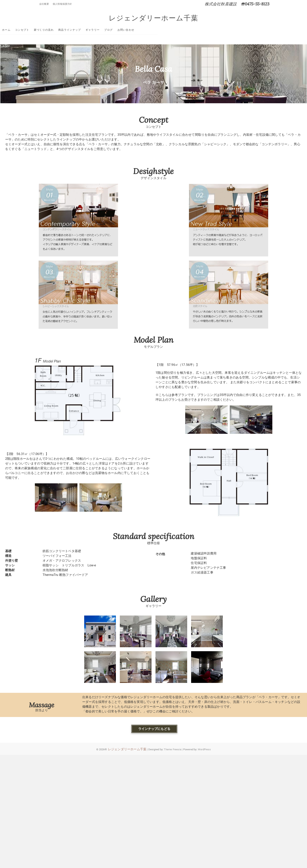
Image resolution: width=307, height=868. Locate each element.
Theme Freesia (173, 750)
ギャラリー (130, 30)
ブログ (146, 30)
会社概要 (44, 4)
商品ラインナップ (107, 30)
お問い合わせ (164, 30)
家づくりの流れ (81, 30)
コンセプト (60, 30)
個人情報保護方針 (62, 4)
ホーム (44, 30)
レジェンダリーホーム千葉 (153, 18)
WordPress (204, 750)
